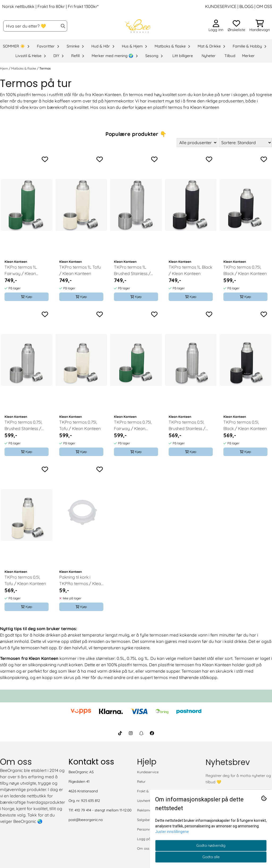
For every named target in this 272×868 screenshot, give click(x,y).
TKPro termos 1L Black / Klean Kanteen (190, 270)
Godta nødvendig (211, 845)
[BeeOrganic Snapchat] (141, 733)
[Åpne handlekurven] (260, 26)
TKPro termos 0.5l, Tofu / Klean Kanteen (25, 580)
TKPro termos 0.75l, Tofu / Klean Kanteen (80, 425)
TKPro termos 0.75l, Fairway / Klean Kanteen (133, 426)
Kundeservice (148, 772)
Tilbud (230, 56)
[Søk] (35, 26)
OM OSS (264, 6)
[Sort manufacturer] (197, 143)
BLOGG (246, 6)
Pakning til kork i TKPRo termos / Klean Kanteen (81, 581)
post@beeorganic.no (86, 820)
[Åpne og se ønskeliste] (236, 26)
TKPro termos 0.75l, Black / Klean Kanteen (245, 270)
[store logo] (138, 26)
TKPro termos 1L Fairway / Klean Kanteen (21, 270)
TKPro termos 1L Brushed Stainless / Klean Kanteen (132, 270)
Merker (248, 56)
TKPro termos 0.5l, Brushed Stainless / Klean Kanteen (187, 426)
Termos (45, 68)
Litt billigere (183, 56)
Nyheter (209, 56)
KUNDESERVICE (221, 6)
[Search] (63, 26)
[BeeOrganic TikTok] (120, 733)
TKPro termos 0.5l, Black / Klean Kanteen (245, 425)
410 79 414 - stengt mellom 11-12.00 (103, 810)
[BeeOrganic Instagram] (131, 733)
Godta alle (211, 857)
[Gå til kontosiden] (216, 26)
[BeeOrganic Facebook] (152, 733)
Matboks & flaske (24, 68)
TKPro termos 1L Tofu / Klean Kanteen (80, 270)
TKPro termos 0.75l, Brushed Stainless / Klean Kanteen (23, 426)
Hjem (4, 68)
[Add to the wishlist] (45, 159)
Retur (141, 781)
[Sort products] (245, 143)
